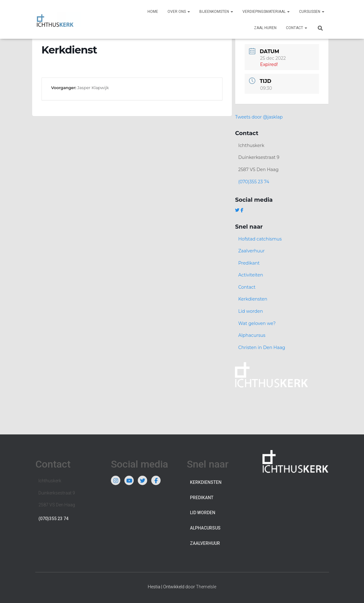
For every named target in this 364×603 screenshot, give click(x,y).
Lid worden (250, 311)
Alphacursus (252, 335)
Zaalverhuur (251, 251)
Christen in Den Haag (262, 347)
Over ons (179, 12)
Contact (297, 28)
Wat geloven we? (257, 323)
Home (153, 12)
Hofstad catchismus (260, 239)
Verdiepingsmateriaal (266, 12)
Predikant (249, 263)
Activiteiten (250, 275)
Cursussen (312, 12)
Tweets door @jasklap (259, 117)
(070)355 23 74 (254, 182)
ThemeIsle (206, 587)
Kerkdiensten (253, 299)
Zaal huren (265, 28)
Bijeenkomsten (216, 12)
